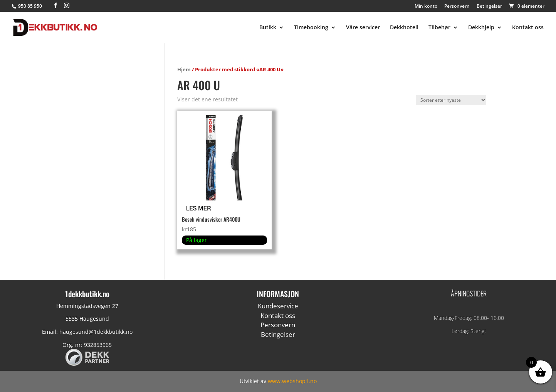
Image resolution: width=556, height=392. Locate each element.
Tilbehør (439, 28)
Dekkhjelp (481, 28)
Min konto (426, 7)
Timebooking (311, 28)
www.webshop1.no (292, 381)
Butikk (268, 28)
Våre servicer (363, 28)
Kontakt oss (528, 28)
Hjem (184, 69)
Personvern (457, 7)
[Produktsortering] (451, 100)
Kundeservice (278, 306)
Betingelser (489, 7)
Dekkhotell (404, 28)
